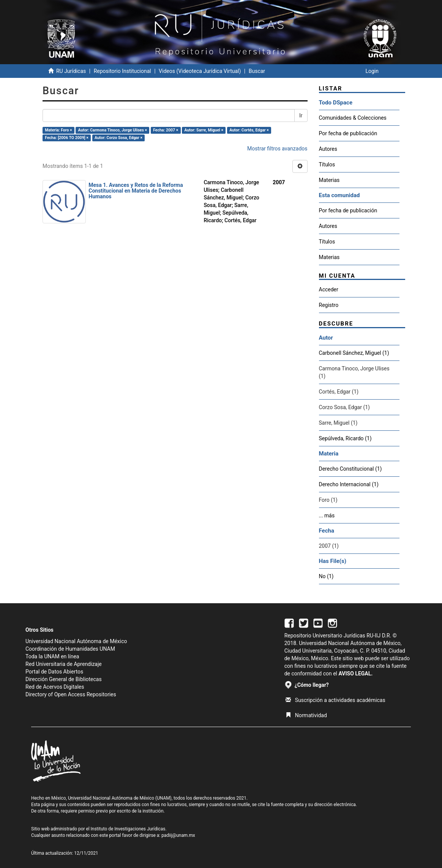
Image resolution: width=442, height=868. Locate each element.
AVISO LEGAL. (355, 674)
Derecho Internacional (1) (349, 484)
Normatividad (306, 715)
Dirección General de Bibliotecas (64, 679)
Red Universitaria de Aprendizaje (64, 664)
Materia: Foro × (58, 130)
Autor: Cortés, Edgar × (249, 130)
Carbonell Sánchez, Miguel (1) (354, 353)
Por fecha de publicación (348, 133)
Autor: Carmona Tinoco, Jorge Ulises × (113, 130)
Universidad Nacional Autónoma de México (76, 641)
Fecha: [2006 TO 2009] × (67, 138)
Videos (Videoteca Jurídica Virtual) (200, 71)
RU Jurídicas (71, 71)
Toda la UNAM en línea (52, 656)
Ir (301, 115)
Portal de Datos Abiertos (54, 672)
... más (327, 515)
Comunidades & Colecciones (353, 118)
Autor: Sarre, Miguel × (204, 130)
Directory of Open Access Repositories (71, 694)
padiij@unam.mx (178, 835)
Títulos (327, 164)
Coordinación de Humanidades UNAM (70, 649)
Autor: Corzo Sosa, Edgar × (118, 138)
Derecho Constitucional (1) (350, 469)
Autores (328, 149)
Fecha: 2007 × (166, 130)
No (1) (326, 576)
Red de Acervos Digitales (55, 687)
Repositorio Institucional (122, 71)
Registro (329, 305)
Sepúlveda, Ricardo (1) (345, 438)
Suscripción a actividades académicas (335, 700)
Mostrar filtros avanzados (277, 149)
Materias (329, 180)
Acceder (329, 289)
